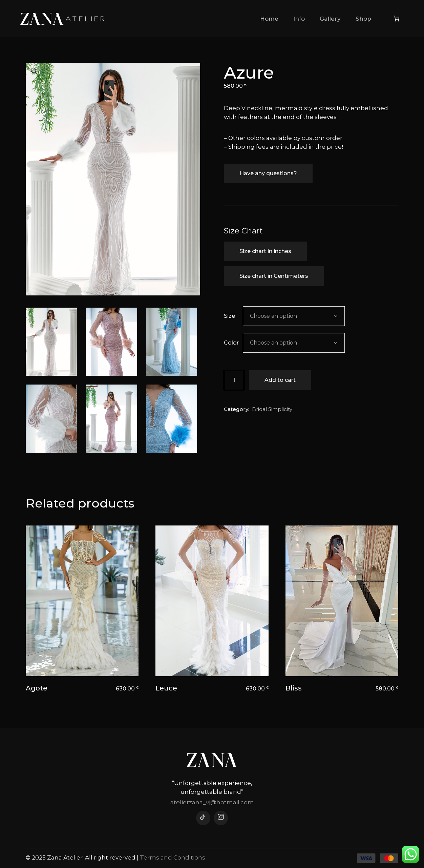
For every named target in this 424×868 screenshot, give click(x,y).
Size (229, 316)
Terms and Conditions (173, 857)
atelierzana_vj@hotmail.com (212, 802)
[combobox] (294, 316)
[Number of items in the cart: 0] (397, 19)
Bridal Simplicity (272, 409)
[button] (34, 71)
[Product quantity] (234, 380)
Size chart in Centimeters (274, 276)
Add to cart (280, 380)
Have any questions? (268, 173)
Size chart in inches (265, 251)
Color (231, 343)
